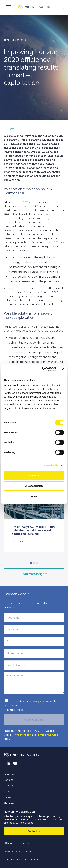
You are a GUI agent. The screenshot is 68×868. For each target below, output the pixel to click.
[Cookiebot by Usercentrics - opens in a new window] (43, 369)
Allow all (34, 475)
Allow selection (34, 486)
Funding (8, 786)
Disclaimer (35, 859)
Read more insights (34, 574)
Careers (8, 797)
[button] (62, 7)
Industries (9, 774)
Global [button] (16, 843)
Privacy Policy (22, 735)
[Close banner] (63, 369)
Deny (34, 496)
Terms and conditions (15, 859)
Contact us (34, 831)
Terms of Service (47, 735)
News (7, 792)
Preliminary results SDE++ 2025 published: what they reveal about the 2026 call (34, 530)
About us (9, 803)
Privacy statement (13, 852)
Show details (51, 465)
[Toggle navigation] (8, 7)
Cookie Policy (33, 852)
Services (9, 780)
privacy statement (42, 701)
